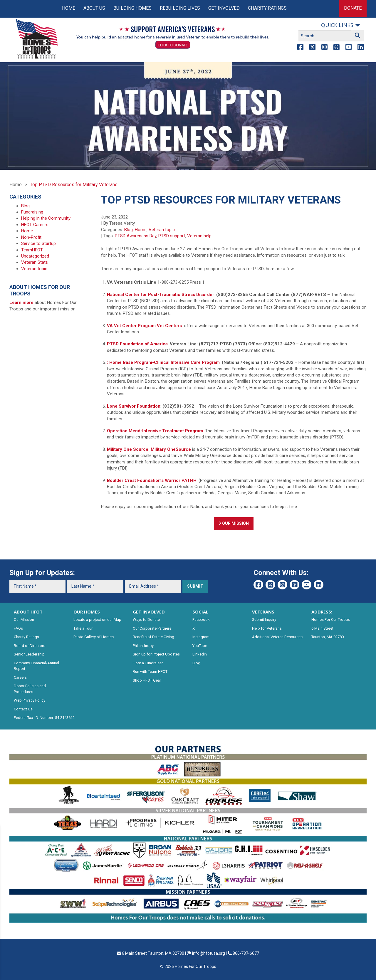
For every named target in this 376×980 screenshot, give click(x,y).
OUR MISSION (234, 523)
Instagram (201, 637)
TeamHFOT (32, 250)
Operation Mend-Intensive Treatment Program (155, 431)
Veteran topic (162, 230)
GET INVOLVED (149, 612)
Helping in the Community (46, 218)
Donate (353, 8)
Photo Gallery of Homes (94, 637)
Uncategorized (35, 256)
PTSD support (172, 236)
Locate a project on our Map (97, 620)
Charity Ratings (267, 8)
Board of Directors (30, 646)
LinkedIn (200, 654)
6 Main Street (322, 628)
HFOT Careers (35, 225)
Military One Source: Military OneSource (149, 449)
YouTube (200, 646)
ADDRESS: (322, 612)
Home (69, 8)
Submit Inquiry (264, 620)
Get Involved (224, 8)
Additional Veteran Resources (277, 637)
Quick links (337, 25)
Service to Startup (38, 243)
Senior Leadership (29, 654)
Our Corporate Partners (152, 628)
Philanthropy (143, 646)
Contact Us (23, 709)
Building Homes (132, 8)
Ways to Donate (146, 620)
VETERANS (263, 612)
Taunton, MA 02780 (328, 637)
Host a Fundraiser (148, 663)
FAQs (18, 628)
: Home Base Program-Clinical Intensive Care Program (163, 362)
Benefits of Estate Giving (153, 637)
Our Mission (24, 620)
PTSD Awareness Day (136, 236)
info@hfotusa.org (209, 953)
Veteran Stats (35, 262)
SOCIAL (200, 612)
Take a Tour (83, 628)
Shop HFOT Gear (147, 680)
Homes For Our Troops (331, 620)
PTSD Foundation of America (137, 344)
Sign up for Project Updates (156, 654)
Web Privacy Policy (30, 700)
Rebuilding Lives (180, 8)
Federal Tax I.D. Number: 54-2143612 (44, 718)
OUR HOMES (87, 612)
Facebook (201, 620)
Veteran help (199, 236)
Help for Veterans (267, 628)
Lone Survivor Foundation (134, 406)
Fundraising (32, 212)
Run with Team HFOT (150, 671)
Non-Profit (31, 237)
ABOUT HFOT (28, 612)
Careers (20, 677)
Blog (129, 230)
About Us (94, 8)
